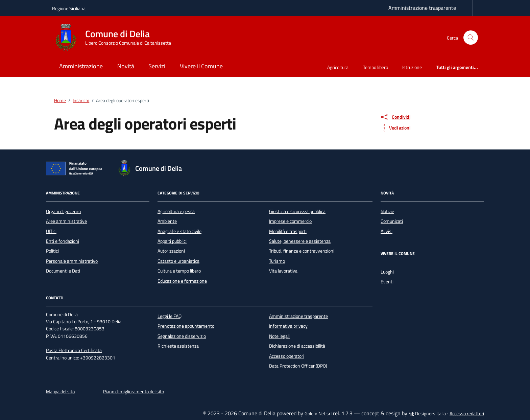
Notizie (387, 211)
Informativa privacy (288, 326)
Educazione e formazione (182, 281)
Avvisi (387, 231)
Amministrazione (81, 66)
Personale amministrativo (72, 261)
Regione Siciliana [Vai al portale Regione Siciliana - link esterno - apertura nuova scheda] (69, 8)
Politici (52, 251)
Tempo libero (376, 67)
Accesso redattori (467, 414)
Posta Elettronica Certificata (74, 350)
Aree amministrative (66, 221)
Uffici (51, 231)
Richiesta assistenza (178, 346)
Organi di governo (63, 211)
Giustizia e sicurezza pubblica (297, 211)
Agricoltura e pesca (176, 211)
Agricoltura (338, 67)
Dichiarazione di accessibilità (297, 346)
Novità (126, 66)
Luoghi (387, 272)
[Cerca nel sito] (471, 38)
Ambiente (167, 221)
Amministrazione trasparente (422, 8)
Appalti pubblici (172, 241)
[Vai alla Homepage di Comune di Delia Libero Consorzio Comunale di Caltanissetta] (116, 38)
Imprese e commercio (290, 221)
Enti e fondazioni (63, 241)
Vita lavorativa (283, 271)
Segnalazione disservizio (182, 336)
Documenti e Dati (63, 271)
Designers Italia (427, 414)
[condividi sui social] (395, 117)
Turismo (277, 261)
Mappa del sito (60, 392)
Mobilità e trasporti (288, 231)
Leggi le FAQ (170, 316)
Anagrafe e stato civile (179, 231)
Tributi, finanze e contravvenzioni (302, 251)
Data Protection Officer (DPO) (298, 366)
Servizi (157, 66)
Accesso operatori (287, 356)
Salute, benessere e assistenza (300, 241)
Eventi (387, 282)
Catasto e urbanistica (178, 261)
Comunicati (392, 221)
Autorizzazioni (171, 251)
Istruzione (412, 67)
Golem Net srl (318, 414)
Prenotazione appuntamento (186, 326)
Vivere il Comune (201, 66)
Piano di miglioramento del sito (134, 392)
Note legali (279, 336)
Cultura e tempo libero (179, 271)
